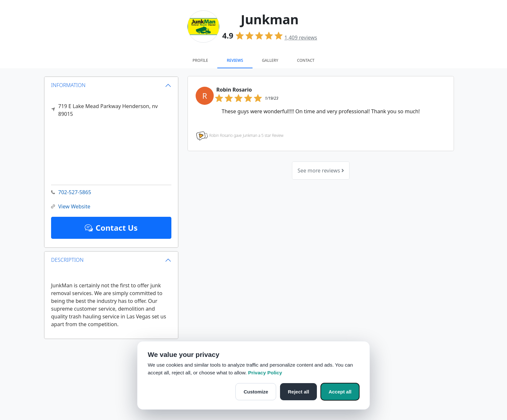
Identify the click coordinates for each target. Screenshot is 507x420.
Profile (200, 60)
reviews (301, 38)
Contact (306, 60)
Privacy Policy (265, 373)
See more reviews (321, 171)
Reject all (298, 392)
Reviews (235, 60)
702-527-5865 (71, 192)
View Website (71, 207)
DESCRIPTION (67, 260)
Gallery (270, 60)
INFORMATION (68, 85)
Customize (256, 392)
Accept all (340, 392)
